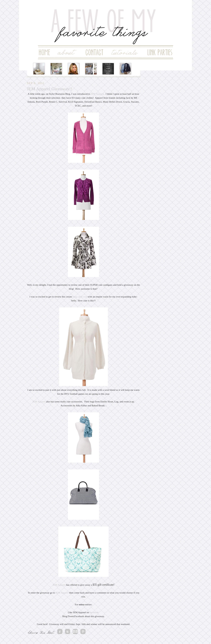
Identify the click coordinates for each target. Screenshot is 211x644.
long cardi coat (80, 297)
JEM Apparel (97, 94)
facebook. (94, 612)
